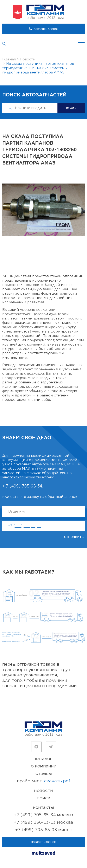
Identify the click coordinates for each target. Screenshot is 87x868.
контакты (43, 807)
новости (43, 791)
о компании (44, 766)
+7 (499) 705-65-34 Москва (44, 815)
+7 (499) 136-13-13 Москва (44, 822)
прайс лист (44, 781)
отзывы (44, 774)
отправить (74, 537)
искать (71, 108)
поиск (43, 798)
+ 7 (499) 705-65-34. (23, 486)
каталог (43, 759)
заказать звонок (46, 29)
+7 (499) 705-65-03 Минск (44, 830)
